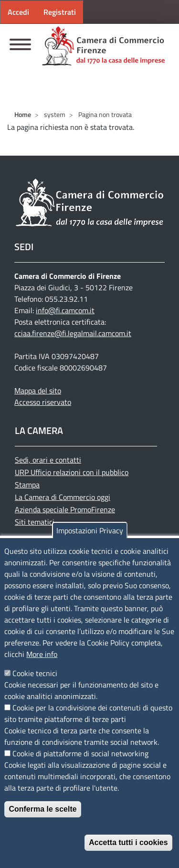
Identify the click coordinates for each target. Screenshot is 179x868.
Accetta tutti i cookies (128, 842)
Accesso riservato (43, 402)
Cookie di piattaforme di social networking (80, 753)
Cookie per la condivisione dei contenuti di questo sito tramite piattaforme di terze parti (88, 713)
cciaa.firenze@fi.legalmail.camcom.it (73, 333)
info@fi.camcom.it (65, 310)
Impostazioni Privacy (90, 530)
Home (23, 114)
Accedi (18, 12)
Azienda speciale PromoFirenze (65, 509)
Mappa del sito (38, 391)
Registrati (60, 12)
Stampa (27, 485)
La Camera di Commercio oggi (63, 497)
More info (42, 654)
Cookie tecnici (35, 673)
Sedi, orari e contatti (48, 460)
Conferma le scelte (42, 809)
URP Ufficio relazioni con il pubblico (72, 472)
